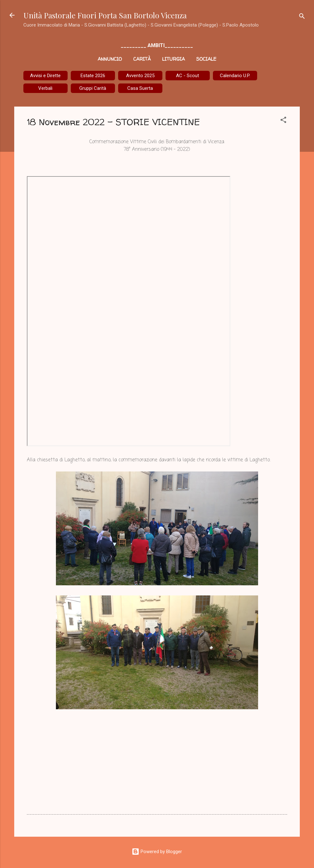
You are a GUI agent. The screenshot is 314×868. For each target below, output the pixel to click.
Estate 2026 (93, 76)
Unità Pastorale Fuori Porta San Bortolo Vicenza (105, 15)
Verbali (45, 88)
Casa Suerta (140, 88)
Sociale (206, 59)
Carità (142, 59)
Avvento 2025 (140, 76)
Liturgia (173, 59)
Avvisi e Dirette (45, 76)
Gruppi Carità (93, 88)
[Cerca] (302, 17)
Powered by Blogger (157, 852)
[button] (283, 121)
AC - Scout (187, 76)
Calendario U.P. (235, 76)
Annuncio (110, 59)
